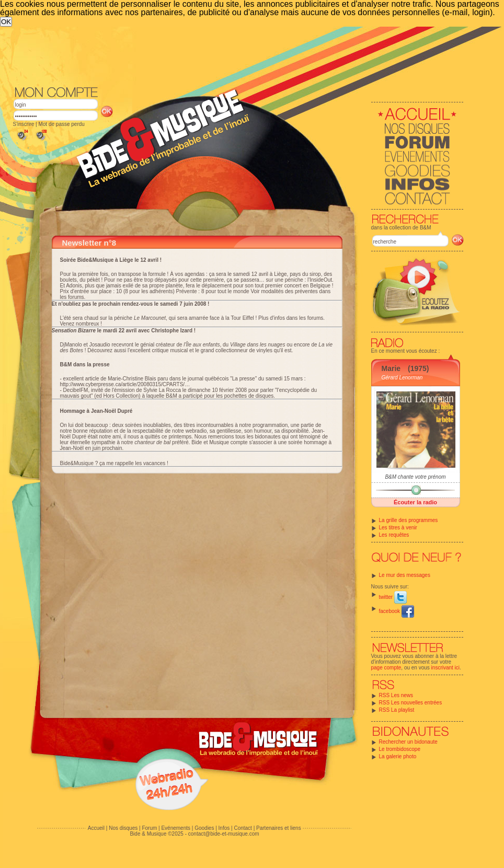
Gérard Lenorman (402, 378)
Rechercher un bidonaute (408, 742)
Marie (391, 368)
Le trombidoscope (400, 749)
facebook (397, 611)
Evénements (176, 828)
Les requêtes (394, 535)
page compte (386, 668)
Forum (149, 828)
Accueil (96, 828)
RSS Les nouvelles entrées (411, 703)
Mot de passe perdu (61, 124)
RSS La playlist (397, 710)
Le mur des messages (405, 575)
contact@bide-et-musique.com (224, 834)
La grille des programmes (409, 520)
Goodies (204, 828)
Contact (243, 828)
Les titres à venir (398, 528)
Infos (224, 828)
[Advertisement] (225, 105)
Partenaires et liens (279, 828)
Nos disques (123, 828)
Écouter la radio (415, 502)
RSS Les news (396, 695)
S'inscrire (24, 124)
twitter (393, 597)
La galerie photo (398, 756)
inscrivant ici (445, 668)
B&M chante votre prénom (415, 477)
